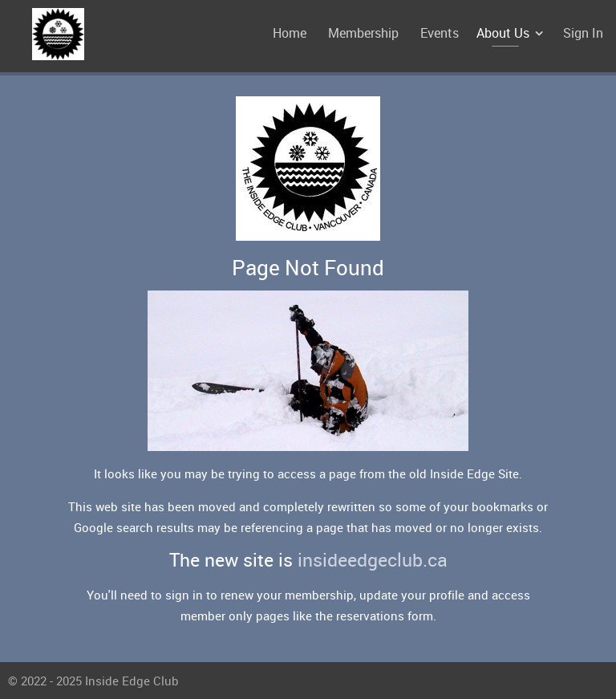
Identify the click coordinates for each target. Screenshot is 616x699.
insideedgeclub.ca (373, 560)
